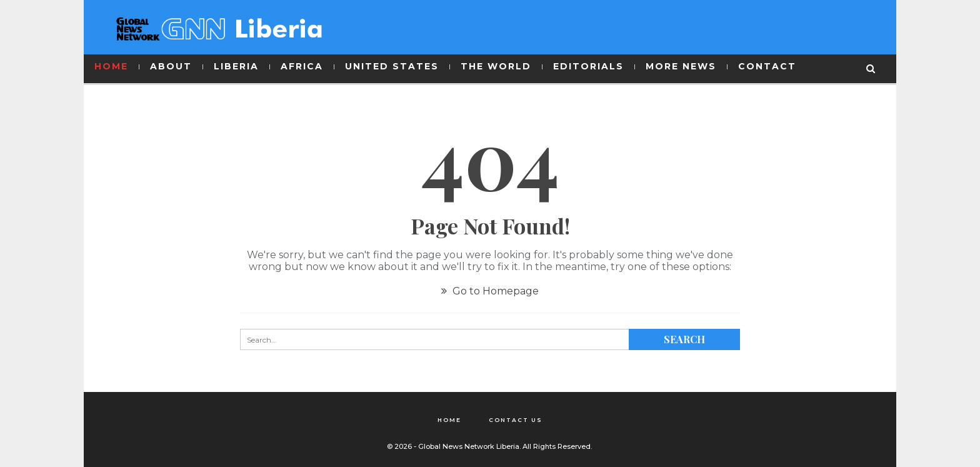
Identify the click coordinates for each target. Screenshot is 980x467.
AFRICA (302, 66)
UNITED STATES (392, 66)
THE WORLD (496, 66)
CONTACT (767, 66)
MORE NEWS (681, 66)
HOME (111, 66)
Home (449, 420)
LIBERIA (236, 66)
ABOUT (171, 66)
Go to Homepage (490, 291)
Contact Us (516, 420)
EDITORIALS (588, 66)
